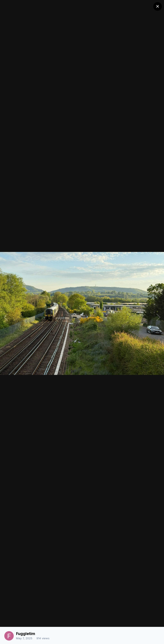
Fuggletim (26, 634)
